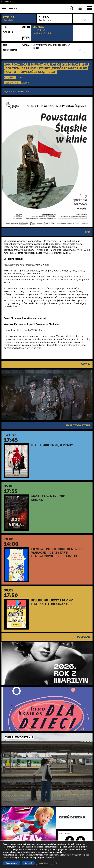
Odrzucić (28, 863)
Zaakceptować (12, 863)
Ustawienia (43, 863)
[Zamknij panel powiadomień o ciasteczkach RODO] (54, 863)
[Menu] (90, 8)
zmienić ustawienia (22, 852)
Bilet (26, 38)
